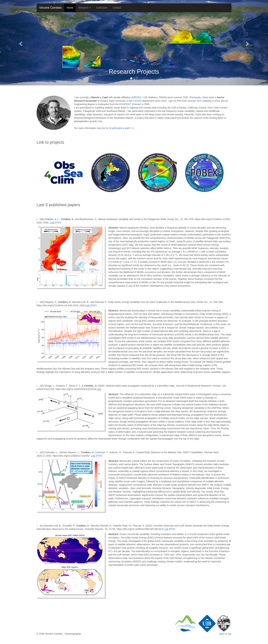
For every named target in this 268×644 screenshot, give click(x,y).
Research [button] (85, 8)
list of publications (115, 128)
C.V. (132, 128)
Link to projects (50, 142)
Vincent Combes (50, 8)
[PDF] (58, 223)
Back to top (225, 634)
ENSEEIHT (125, 104)
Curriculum (102, 8)
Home (70, 8)
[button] (20, 43)
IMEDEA (137, 97)
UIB (145, 97)
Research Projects (134, 72)
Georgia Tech (195, 101)
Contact (117, 8)
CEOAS (138, 101)
